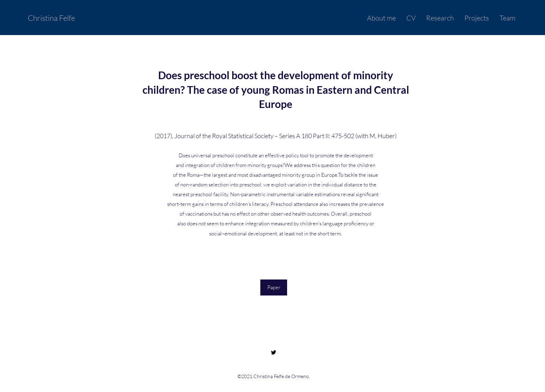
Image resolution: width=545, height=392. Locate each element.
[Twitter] (274, 352)
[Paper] (274, 287)
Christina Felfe (51, 18)
